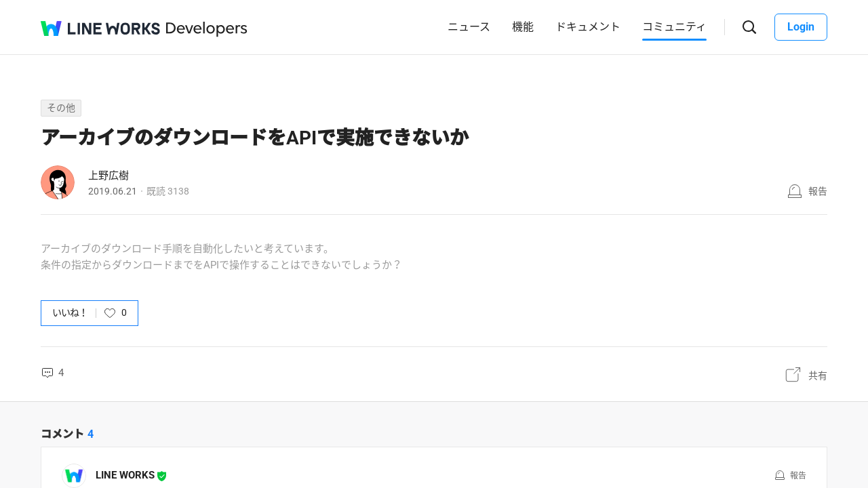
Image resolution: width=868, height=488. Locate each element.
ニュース (469, 27)
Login (801, 27)
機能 (523, 27)
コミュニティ (674, 27)
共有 (818, 375)
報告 (818, 191)
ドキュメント (588, 27)
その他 (61, 108)
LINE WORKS (125, 475)
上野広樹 (108, 176)
